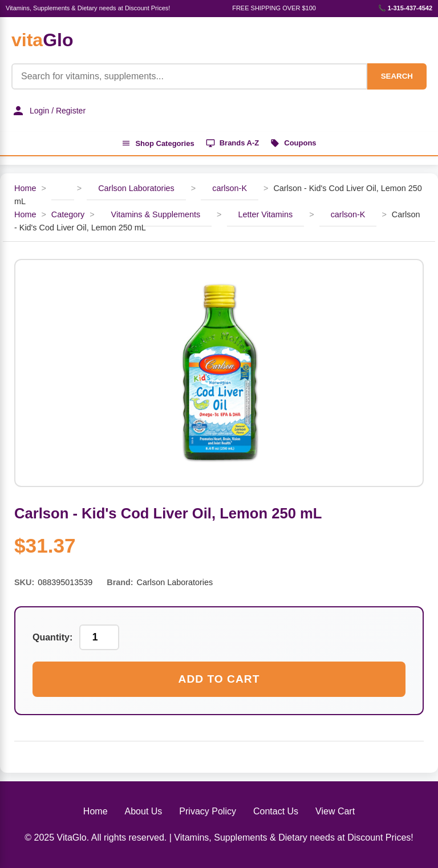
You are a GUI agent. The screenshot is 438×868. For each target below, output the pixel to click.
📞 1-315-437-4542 (405, 8)
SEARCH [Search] (397, 76)
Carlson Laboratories (136, 188)
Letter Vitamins (266, 214)
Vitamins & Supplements (156, 214)
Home (25, 188)
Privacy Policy (208, 811)
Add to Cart (219, 679)
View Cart (335, 811)
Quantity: (52, 637)
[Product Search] (189, 76)
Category (68, 214)
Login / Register (48, 111)
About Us (144, 811)
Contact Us (276, 811)
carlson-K (230, 188)
